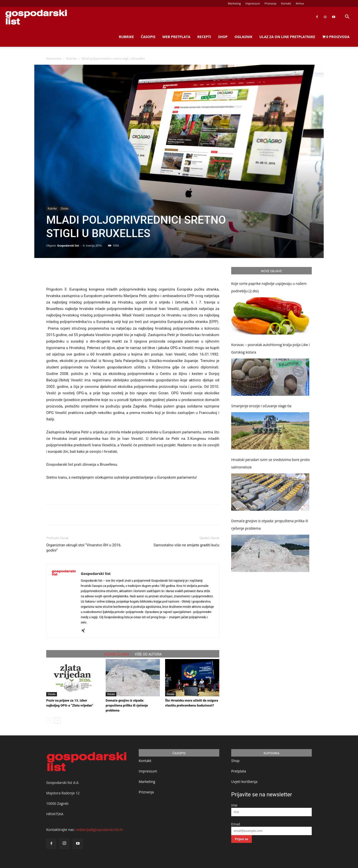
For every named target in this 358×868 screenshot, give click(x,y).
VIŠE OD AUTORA (148, 654)
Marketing (234, 3)
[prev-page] (49, 720)
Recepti (204, 37)
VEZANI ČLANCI (116, 654)
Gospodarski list (68, 245)
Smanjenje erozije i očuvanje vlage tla (261, 406)
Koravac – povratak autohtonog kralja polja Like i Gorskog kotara (270, 348)
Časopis (148, 37)
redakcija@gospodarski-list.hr (99, 830)
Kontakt (286, 3)
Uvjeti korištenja (244, 782)
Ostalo (65, 208)
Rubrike (126, 37)
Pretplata (239, 771)
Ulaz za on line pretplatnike (287, 37)
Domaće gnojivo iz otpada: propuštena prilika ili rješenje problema (127, 705)
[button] (347, 17)
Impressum (253, 3)
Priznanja (270, 3)
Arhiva (300, 3)
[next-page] (57, 720)
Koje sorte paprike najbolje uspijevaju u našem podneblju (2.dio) (269, 287)
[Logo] (36, 17)
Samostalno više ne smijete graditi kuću (187, 545)
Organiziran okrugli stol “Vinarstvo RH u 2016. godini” (84, 548)
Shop (223, 37)
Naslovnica (54, 59)
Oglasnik (243, 37)
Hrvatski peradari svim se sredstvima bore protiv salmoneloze (270, 463)
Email (236, 824)
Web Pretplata (176, 37)
